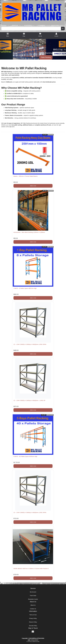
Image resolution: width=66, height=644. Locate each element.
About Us (33, 605)
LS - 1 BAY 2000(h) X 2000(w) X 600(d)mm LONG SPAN (30, 344)
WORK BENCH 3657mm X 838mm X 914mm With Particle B (31, 569)
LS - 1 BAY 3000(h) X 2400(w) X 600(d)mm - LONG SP (29, 400)
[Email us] (33, 632)
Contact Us (33, 609)
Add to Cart (33, 186)
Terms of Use (33, 615)
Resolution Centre (33, 599)
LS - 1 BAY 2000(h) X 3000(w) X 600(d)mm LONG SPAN (30, 512)
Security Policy (33, 626)
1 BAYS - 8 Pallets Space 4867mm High (25, 288)
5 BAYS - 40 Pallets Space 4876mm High (25, 456)
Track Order (33, 596)
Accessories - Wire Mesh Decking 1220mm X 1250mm (29, 232)
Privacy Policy (33, 618)
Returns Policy (33, 622)
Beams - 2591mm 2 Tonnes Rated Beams (25, 176)
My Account (33, 592)
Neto (38, 642)
